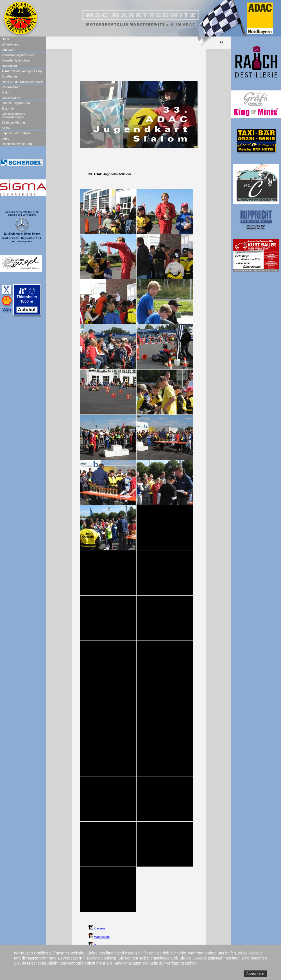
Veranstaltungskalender (18, 55)
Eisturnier (8, 108)
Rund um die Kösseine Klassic (23, 82)
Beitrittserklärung (13, 122)
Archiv (6, 128)
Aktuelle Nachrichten (16, 60)
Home (6, 39)
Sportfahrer (9, 76)
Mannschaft (102, 937)
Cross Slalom (11, 98)
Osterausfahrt (11, 87)
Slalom (6, 92)
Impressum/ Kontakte (16, 133)
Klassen (99, 928)
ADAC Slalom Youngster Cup (22, 71)
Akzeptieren (255, 974)
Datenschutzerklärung (17, 144)
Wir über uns (10, 44)
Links (5, 138)
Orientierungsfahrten (16, 103)
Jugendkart (9, 66)
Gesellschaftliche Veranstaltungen (13, 115)
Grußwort (8, 50)
